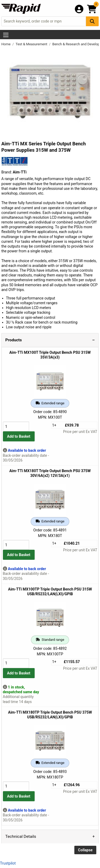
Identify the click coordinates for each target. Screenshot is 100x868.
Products (13, 340)
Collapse (85, 850)
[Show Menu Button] (6, 35)
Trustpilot (8, 863)
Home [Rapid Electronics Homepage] (6, 44)
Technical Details (21, 836)
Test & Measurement (32, 44)
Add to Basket (19, 436)
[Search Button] (92, 21)
